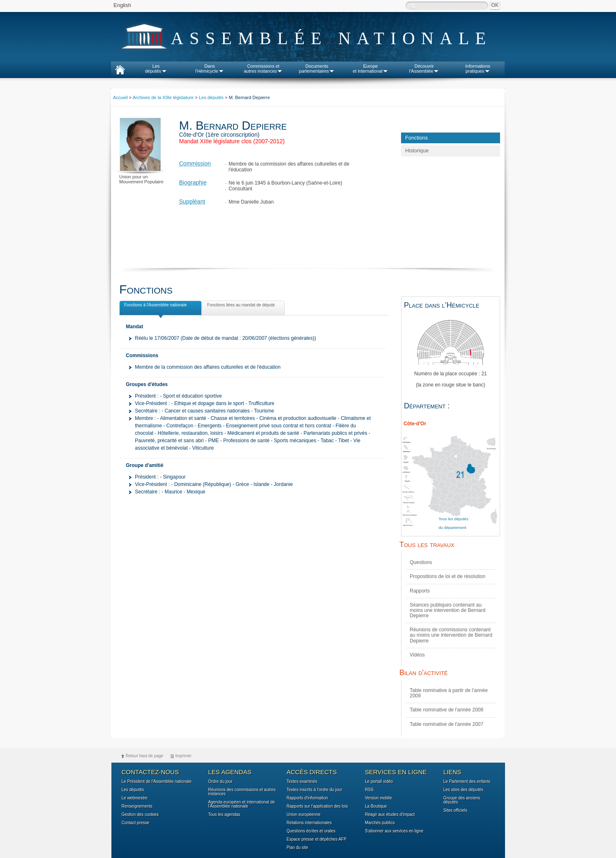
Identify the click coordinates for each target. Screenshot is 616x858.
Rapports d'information (307, 798)
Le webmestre (135, 798)
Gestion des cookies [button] (140, 815)
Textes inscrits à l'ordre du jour (315, 790)
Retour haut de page (145, 756)
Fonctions (417, 138)
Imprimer (183, 756)
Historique (417, 151)
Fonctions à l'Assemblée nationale (155, 306)
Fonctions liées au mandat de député (240, 306)
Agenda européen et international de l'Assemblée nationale (242, 804)
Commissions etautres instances (263, 69)
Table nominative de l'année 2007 (446, 724)
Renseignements (137, 806)
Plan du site (297, 848)
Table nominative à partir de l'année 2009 (449, 693)
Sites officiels (456, 811)
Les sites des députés (464, 790)
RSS (369, 790)
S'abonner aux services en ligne (394, 831)
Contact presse (136, 823)
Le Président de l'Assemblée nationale (157, 782)
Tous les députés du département (453, 523)
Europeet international (371, 69)
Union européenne (304, 815)
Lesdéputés (156, 69)
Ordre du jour (221, 782)
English (122, 5)
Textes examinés (302, 782)
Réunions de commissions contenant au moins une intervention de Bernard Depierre (451, 635)
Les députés (211, 97)
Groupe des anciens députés (462, 800)
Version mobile (379, 798)
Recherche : (413, 6)
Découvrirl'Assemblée (424, 69)
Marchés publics (380, 823)
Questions (421, 562)
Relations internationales (309, 823)
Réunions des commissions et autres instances (242, 792)
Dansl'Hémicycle (209, 69)
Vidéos (417, 655)
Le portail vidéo (379, 782)
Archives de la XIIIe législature (163, 97)
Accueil (120, 97)
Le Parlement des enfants (467, 782)
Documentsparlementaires (317, 69)
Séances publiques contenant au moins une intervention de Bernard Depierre (447, 610)
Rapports (420, 591)
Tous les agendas (224, 815)
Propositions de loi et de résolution (447, 576)
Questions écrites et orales (311, 831)
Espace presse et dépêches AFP (317, 839)
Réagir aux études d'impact (390, 815)
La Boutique (376, 806)
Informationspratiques (478, 69)
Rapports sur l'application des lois (317, 806)
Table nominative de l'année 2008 (446, 710)
